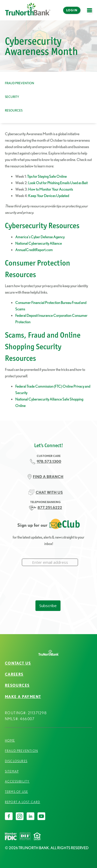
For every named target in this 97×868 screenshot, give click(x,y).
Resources (14, 110)
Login (72, 10)
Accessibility (17, 781)
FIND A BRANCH (48, 477)
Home (10, 740)
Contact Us (18, 663)
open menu (91, 13)
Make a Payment (23, 697)
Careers (14, 674)
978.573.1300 (49, 461)
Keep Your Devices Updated (49, 196)
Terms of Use (16, 792)
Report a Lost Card (23, 802)
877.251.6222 (50, 508)
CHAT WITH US (49, 492)
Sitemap (12, 771)
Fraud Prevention (20, 83)
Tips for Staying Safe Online (47, 176)
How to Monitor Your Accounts (51, 189)
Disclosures (16, 761)
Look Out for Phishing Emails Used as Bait (58, 183)
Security (12, 97)
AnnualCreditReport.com (34, 250)
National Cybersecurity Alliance (39, 243)
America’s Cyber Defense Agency (40, 237)
